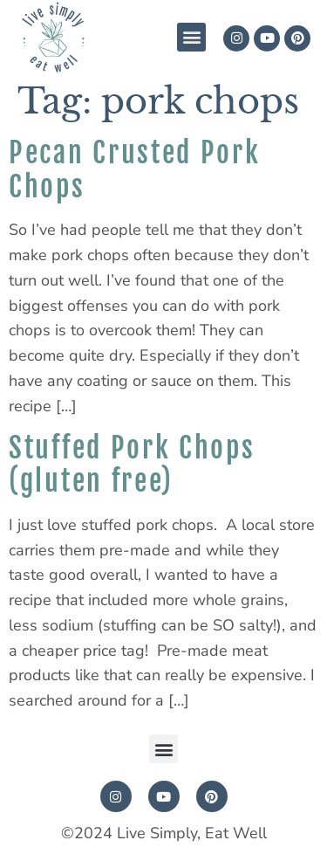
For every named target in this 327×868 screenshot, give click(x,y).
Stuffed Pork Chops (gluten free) (132, 465)
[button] (191, 37)
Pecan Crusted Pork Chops (135, 169)
